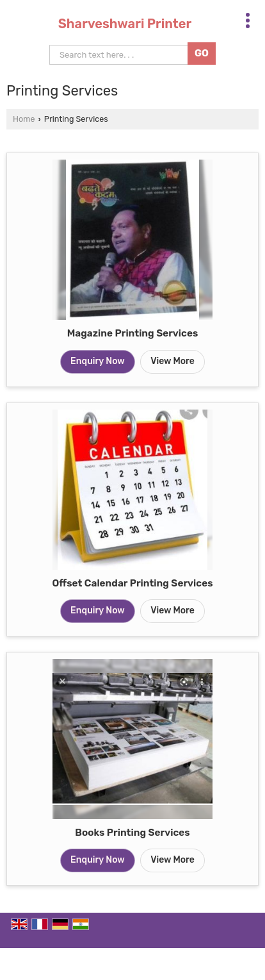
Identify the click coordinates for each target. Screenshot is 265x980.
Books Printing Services (132, 833)
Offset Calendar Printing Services (132, 583)
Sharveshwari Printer (125, 24)
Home (24, 119)
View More (173, 361)
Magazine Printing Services (133, 333)
